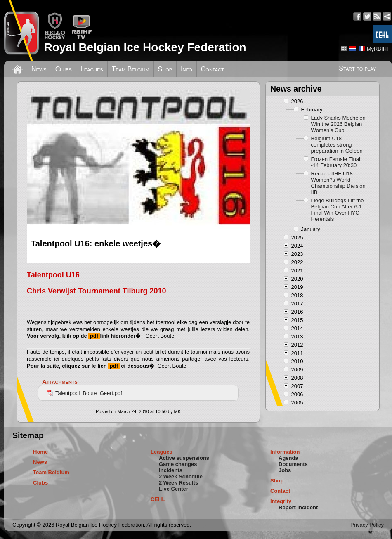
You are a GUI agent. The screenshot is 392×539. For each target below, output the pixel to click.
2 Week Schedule (181, 476)
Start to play (357, 68)
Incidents (171, 470)
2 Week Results (178, 483)
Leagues (92, 69)
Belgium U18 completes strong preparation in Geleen (337, 145)
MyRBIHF (378, 49)
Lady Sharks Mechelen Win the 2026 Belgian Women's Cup (338, 124)
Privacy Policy (367, 525)
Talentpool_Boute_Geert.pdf (84, 393)
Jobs (285, 470)
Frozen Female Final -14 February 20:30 (336, 162)
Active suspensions (184, 458)
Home (40, 452)
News (39, 69)
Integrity (281, 501)
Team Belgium (131, 69)
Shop (165, 69)
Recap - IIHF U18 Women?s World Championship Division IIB (338, 183)
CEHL (158, 499)
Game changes (178, 464)
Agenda (288, 458)
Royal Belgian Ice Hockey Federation (145, 47)
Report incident (298, 507)
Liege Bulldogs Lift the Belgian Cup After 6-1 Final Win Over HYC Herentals (338, 210)
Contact (213, 69)
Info (187, 69)
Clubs (64, 69)
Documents (293, 464)
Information (285, 452)
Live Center (174, 489)
